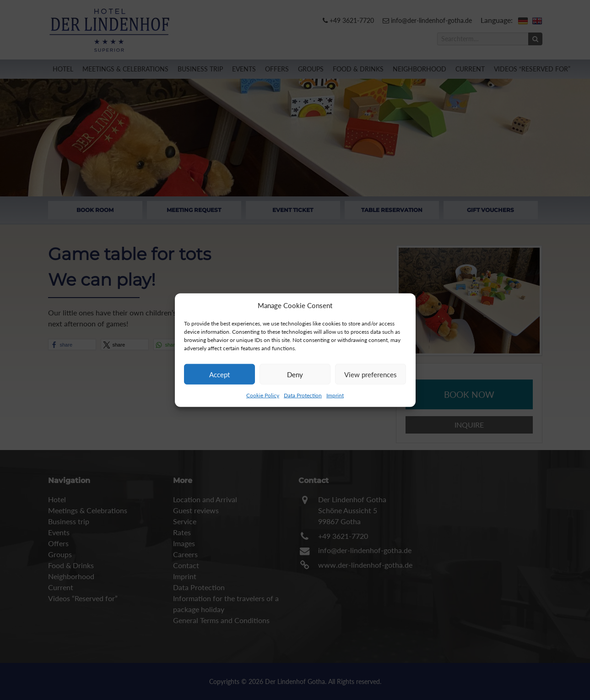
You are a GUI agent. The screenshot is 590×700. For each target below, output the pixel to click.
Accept (219, 374)
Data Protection (303, 395)
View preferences (371, 374)
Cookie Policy (263, 395)
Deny (295, 374)
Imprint (335, 395)
